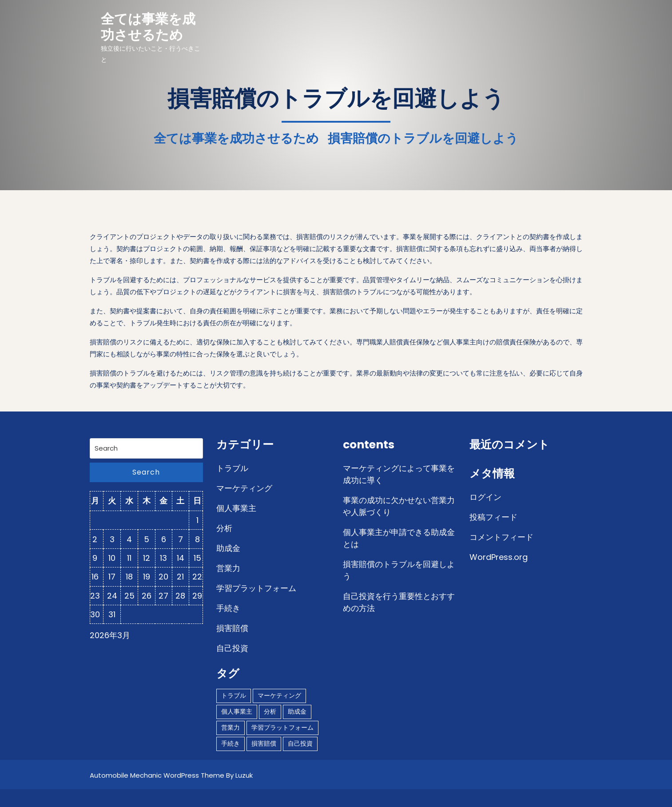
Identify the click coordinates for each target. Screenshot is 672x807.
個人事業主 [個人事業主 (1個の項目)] (237, 711)
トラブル (232, 468)
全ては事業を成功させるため (148, 27)
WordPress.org (499, 557)
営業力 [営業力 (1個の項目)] (231, 727)
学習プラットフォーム (256, 588)
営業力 (228, 568)
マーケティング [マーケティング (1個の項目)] (279, 695)
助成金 (228, 548)
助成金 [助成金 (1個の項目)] (297, 711)
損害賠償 (232, 628)
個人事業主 (236, 508)
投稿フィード (493, 517)
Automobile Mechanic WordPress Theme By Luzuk (171, 775)
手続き (228, 608)
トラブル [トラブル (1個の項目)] (234, 695)
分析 (224, 528)
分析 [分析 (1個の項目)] (270, 711)
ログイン (485, 497)
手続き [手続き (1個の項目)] (231, 743)
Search (146, 472)
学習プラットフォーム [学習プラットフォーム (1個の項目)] (282, 727)
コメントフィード (501, 537)
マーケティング (244, 488)
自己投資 (232, 648)
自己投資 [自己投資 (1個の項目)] (300, 743)
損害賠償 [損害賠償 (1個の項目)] (264, 743)
